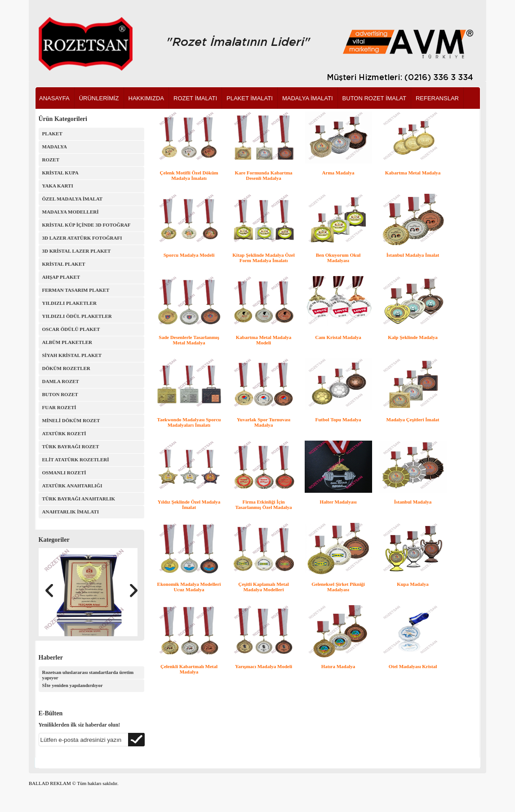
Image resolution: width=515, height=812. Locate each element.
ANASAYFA (54, 98)
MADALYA (55, 147)
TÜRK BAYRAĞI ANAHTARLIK (79, 499)
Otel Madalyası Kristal (413, 666)
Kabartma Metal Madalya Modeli (264, 340)
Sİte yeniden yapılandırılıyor (73, 685)
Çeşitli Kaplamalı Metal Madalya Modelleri (263, 587)
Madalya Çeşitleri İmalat (413, 419)
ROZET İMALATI (195, 98)
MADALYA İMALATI (308, 98)
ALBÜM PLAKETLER (67, 342)
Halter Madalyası (338, 502)
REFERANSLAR (437, 98)
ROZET (51, 160)
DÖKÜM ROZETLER (66, 368)
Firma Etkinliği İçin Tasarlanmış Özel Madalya (263, 504)
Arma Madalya (338, 173)
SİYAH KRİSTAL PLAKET (72, 355)
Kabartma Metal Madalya (413, 173)
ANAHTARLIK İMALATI (71, 512)
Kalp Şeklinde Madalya (413, 337)
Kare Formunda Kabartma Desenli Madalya (263, 175)
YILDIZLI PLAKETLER (69, 303)
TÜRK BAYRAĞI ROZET (71, 446)
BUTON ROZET (60, 394)
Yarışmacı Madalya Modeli (264, 666)
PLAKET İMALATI (250, 98)
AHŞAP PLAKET (61, 277)
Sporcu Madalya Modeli (189, 255)
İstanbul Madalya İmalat (413, 255)
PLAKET (52, 134)
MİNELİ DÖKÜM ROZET (71, 420)
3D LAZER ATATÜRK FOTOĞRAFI (82, 238)
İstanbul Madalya (413, 502)
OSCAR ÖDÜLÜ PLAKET (71, 329)
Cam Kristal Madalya (338, 337)
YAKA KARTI (58, 186)
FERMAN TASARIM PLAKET (76, 290)
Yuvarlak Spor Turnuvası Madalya (264, 422)
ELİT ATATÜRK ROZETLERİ (76, 460)
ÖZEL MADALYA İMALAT (73, 199)
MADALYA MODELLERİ (71, 212)
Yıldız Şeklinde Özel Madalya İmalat (189, 504)
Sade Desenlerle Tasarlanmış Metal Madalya (189, 340)
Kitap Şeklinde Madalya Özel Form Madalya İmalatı (263, 258)
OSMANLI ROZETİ (64, 473)
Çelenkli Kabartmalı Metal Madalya (189, 669)
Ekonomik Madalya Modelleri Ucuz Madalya (189, 587)
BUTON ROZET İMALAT (374, 98)
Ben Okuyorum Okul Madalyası (338, 258)
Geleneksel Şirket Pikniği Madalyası (338, 587)
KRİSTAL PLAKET (64, 264)
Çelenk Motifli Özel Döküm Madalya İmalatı (189, 175)
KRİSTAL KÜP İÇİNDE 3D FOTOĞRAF (87, 225)
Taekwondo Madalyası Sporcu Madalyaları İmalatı (189, 422)
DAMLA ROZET (61, 381)
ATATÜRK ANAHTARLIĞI (72, 486)
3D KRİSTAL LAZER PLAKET (77, 251)
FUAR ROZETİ (59, 407)
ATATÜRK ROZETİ (64, 433)
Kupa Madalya (413, 584)
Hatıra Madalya (338, 666)
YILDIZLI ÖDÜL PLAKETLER (77, 316)
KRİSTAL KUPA (60, 173)
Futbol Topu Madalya (338, 419)
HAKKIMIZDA (146, 98)
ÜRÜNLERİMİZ (99, 98)
